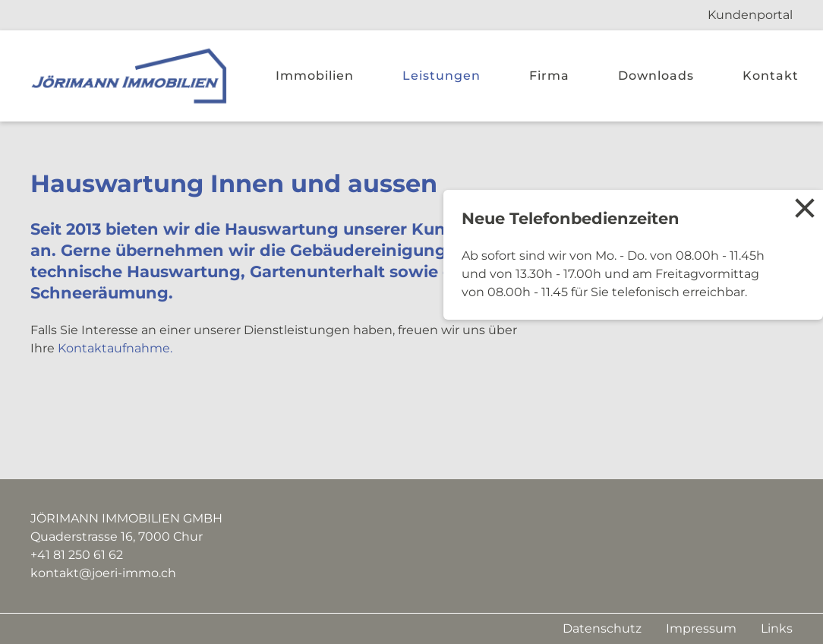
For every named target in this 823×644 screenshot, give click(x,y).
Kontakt (771, 76)
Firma (549, 76)
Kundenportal (750, 15)
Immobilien (315, 76)
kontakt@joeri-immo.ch (103, 573)
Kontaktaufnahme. (115, 348)
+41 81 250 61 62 (77, 555)
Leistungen (441, 76)
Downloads (656, 76)
